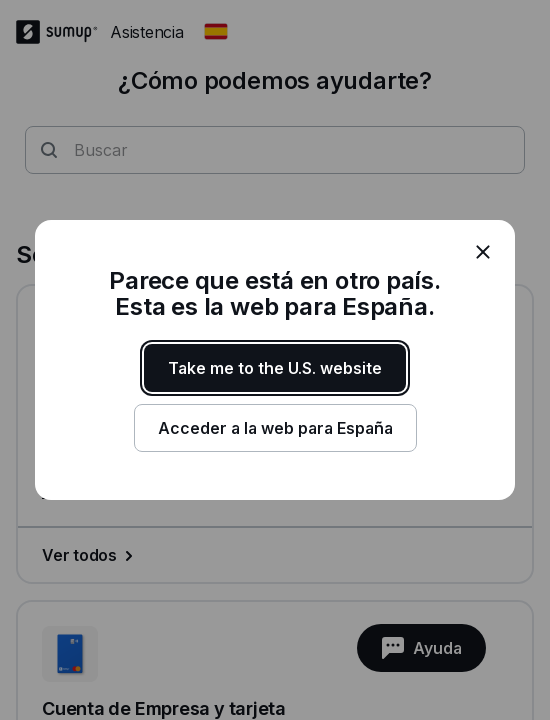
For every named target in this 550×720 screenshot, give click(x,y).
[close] (483, 252)
